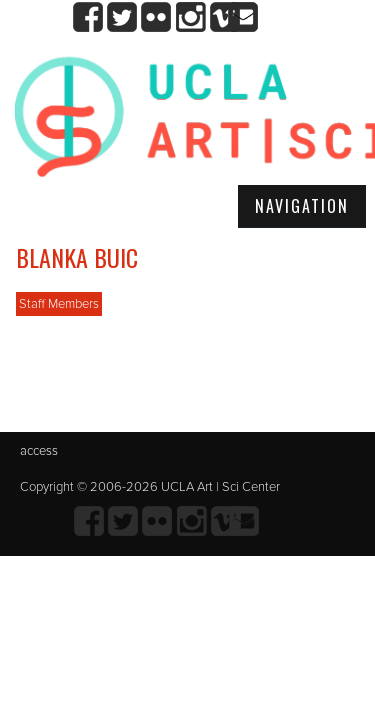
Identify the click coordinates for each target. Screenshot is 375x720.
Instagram (190, 17)
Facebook (88, 17)
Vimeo (224, 17)
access (39, 451)
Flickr (156, 17)
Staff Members (59, 304)
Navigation (302, 206)
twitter (122, 17)
